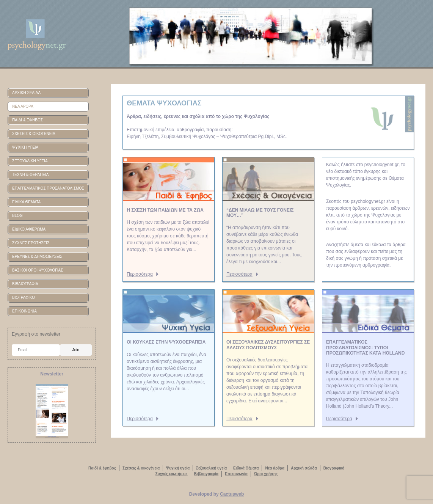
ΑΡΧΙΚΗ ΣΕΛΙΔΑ (26, 93)
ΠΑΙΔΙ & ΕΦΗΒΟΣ (27, 120)
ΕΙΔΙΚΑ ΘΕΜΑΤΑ (26, 202)
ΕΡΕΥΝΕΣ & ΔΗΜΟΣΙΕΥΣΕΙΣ (37, 257)
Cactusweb (232, 494)
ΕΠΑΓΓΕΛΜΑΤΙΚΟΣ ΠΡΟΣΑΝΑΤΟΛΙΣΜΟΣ (48, 188)
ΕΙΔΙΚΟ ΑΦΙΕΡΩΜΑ (29, 229)
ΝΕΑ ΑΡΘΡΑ (23, 106)
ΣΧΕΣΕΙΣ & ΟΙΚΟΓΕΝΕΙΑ (34, 134)
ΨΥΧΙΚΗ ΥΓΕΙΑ (25, 147)
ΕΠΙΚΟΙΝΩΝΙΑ (24, 311)
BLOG (17, 216)
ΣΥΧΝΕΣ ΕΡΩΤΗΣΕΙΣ (31, 243)
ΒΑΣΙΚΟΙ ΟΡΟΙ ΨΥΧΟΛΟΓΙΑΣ (38, 270)
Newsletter (52, 374)
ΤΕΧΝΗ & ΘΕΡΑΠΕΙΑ (31, 175)
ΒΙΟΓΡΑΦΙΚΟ (24, 298)
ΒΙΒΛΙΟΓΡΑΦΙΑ (25, 284)
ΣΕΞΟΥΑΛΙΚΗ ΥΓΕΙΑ (30, 161)
